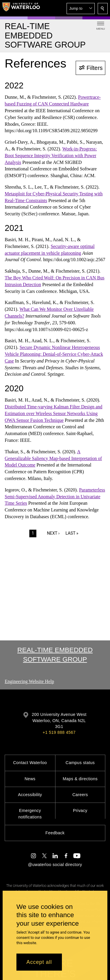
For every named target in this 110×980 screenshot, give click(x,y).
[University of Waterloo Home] (21, 8)
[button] (81, 9)
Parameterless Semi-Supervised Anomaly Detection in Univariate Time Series (55, 497)
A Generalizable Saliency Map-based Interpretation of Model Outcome (53, 458)
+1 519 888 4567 (59, 732)
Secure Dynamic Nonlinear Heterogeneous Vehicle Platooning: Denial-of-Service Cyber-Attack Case (54, 354)
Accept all (39, 962)
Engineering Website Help (29, 681)
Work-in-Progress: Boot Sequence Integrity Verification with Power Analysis (51, 156)
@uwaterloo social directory (55, 865)
